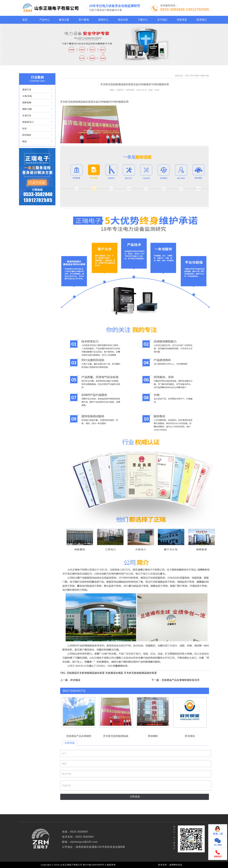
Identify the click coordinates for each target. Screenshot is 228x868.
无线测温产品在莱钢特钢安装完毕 (180, 680)
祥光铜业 (75, 680)
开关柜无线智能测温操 (116, 712)
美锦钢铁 (153, 712)
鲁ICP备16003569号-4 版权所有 (100, 865)
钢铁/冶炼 (205, 76)
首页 (187, 76)
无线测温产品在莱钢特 (79, 712)
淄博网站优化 (176, 865)
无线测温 (72, 673)
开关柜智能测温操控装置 (91, 673)
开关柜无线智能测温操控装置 (140, 673)
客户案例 (195, 76)
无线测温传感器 (114, 673)
